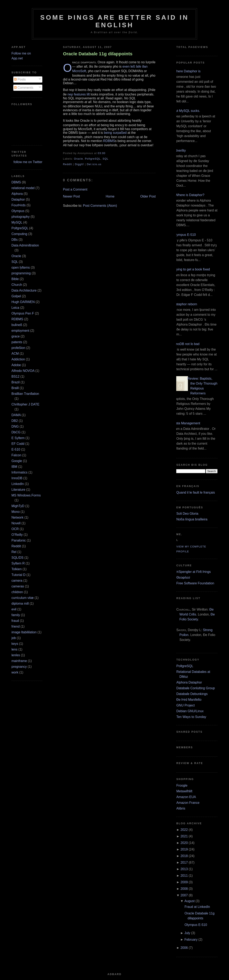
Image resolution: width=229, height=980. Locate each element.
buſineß (17, 325)
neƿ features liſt (79, 94)
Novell (16, 523)
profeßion (18, 348)
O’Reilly (17, 535)
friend (16, 626)
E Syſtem (18, 438)
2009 (184, 882)
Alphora (17, 194)
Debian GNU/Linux (190, 711)
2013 (184, 869)
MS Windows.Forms (26, 495)
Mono (16, 512)
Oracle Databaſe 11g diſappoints (98, 54)
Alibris (181, 808)
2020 (184, 843)
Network (17, 517)
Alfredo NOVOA (23, 371)
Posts (20, 79)
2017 (184, 862)
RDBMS (17, 319)
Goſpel (16, 296)
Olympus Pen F (23, 313)
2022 (184, 830)
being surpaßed (115, 133)
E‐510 (16, 449)
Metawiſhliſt (184, 791)
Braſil (15, 388)
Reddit (16, 546)
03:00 (102, 153)
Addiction (18, 359)
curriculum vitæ (22, 598)
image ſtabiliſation (24, 632)
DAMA (16, 415)
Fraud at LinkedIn (197, 907)
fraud (15, 621)
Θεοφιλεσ (183, 577)
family (16, 615)
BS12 (15, 376)
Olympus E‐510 (184, 235)
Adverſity (179, 150)
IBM (14, 467)
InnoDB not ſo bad (186, 344)
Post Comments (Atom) (100, 206)
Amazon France (188, 803)
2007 (184, 895)
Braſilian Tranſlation (25, 394)
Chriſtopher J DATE (25, 404)
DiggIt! (79, 164)
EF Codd (18, 444)
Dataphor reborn (185, 304)
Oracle (16, 256)
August (190, 901)
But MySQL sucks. (187, 111)
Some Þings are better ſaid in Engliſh (115, 21)
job (14, 638)
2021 (184, 836)
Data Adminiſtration (25, 245)
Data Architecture (24, 290)
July (187, 933)
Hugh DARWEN (23, 302)
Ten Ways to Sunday (191, 717)
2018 (184, 856)
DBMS (16, 182)
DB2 (15, 421)
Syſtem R (18, 563)
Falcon (16, 455)
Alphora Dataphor (189, 682)
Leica (15, 308)
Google (17, 461)
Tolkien (17, 569)
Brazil (16, 382)
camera (17, 581)
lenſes (16, 655)
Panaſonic (19, 540)
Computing (19, 234)
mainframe (19, 661)
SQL (15, 262)
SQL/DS (17, 558)
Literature (18, 490)
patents (17, 342)
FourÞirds (19, 205)
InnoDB (17, 478)
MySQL (17, 222)
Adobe (16, 365)
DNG (15, 426)
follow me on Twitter (28, 162)
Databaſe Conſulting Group (196, 688)
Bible (15, 279)
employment (20, 331)
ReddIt (67, 164)
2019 (184, 849)
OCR (15, 529)
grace (16, 336)
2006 (184, 948)
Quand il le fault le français (196, 492)
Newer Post (71, 196)
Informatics (19, 472)
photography (21, 217)
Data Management (187, 423)
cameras (18, 586)
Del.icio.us (94, 164)
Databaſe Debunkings (192, 694)
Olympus (18, 211)
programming (21, 273)
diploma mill (20, 604)
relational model (23, 188)
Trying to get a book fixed (191, 269)
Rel (14, 552)
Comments (24, 88)
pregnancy (19, 667)
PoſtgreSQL (20, 228)
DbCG (16, 432)
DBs (15, 240)
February (191, 940)
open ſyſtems (21, 267)
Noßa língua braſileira (192, 519)
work (15, 672)
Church (17, 285)
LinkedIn (18, 484)
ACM (15, 354)
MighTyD (18, 506)
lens (14, 649)
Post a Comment (75, 189)
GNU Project (185, 705)
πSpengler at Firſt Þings (193, 572)
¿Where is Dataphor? (189, 195)
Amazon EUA (186, 797)
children (17, 592)
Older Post (148, 196)
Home (110, 196)
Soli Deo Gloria (187, 514)
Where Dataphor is (187, 71)
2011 (184, 876)
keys (15, 644)
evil (14, 609)
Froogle (182, 785)
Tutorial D (19, 575)
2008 (184, 889)
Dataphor (18, 199)
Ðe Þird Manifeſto (189, 700)
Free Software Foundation (195, 583)
